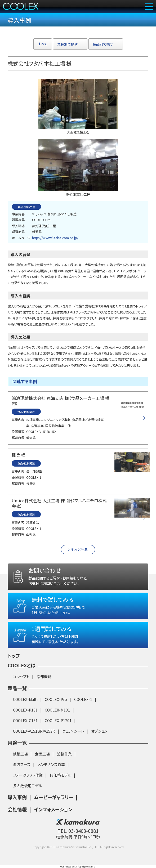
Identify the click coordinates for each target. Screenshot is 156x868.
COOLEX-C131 (25, 721)
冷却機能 (44, 677)
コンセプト (21, 677)
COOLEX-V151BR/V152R (34, 731)
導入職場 (18, 226)
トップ (14, 656)
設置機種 (18, 431)
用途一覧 (17, 742)
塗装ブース (22, 764)
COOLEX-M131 (57, 710)
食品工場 (42, 754)
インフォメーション (53, 809)
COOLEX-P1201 (58, 721)
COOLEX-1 (83, 699)
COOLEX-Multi (25, 699)
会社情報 (17, 809)
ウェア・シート (73, 731)
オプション (99, 731)
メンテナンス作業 (51, 764)
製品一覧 (17, 688)
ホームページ (21, 238)
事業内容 (18, 214)
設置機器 (18, 220)
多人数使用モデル (27, 786)
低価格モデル (61, 775)
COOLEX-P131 (25, 710)
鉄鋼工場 (20, 754)
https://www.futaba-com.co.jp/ (55, 238)
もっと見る (80, 549)
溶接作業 (64, 754)
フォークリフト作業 (28, 775)
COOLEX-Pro (56, 699)
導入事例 (17, 797)
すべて (43, 44)
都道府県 (18, 232)
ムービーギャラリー (54, 797)
